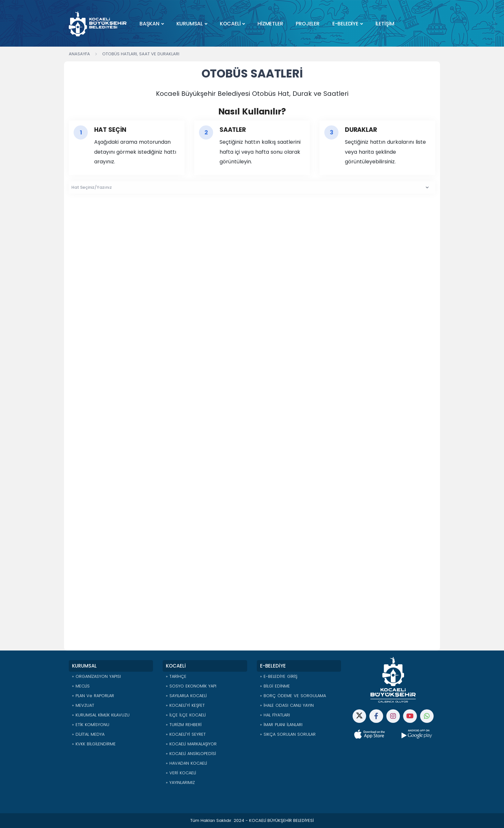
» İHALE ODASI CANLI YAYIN (287, 705)
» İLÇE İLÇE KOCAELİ (186, 715)
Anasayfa (79, 54)
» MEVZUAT (83, 705)
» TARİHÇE (176, 676)
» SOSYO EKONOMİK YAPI (191, 686)
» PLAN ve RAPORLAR (93, 696)
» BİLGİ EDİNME (275, 686)
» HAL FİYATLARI (275, 715)
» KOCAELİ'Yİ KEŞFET (185, 705)
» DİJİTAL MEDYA (88, 734)
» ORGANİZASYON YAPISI (96, 676)
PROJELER (307, 24)
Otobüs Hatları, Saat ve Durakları (141, 54)
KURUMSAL (190, 24)
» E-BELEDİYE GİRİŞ (279, 676)
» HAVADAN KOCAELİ (186, 763)
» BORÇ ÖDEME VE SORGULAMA (293, 696)
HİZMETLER (270, 24)
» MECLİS (81, 686)
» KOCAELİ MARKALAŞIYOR (191, 744)
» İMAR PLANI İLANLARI (281, 725)
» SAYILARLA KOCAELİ (186, 696)
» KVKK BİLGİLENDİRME (94, 744)
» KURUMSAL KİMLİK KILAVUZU (101, 715)
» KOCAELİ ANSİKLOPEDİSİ (191, 754)
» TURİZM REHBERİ (184, 725)
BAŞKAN (149, 24)
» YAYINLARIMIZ (180, 783)
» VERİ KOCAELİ (181, 773)
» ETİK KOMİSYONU (91, 725)
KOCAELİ (230, 24)
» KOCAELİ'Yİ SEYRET (186, 734)
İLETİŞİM (385, 24)
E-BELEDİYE (345, 24)
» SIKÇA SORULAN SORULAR (288, 734)
